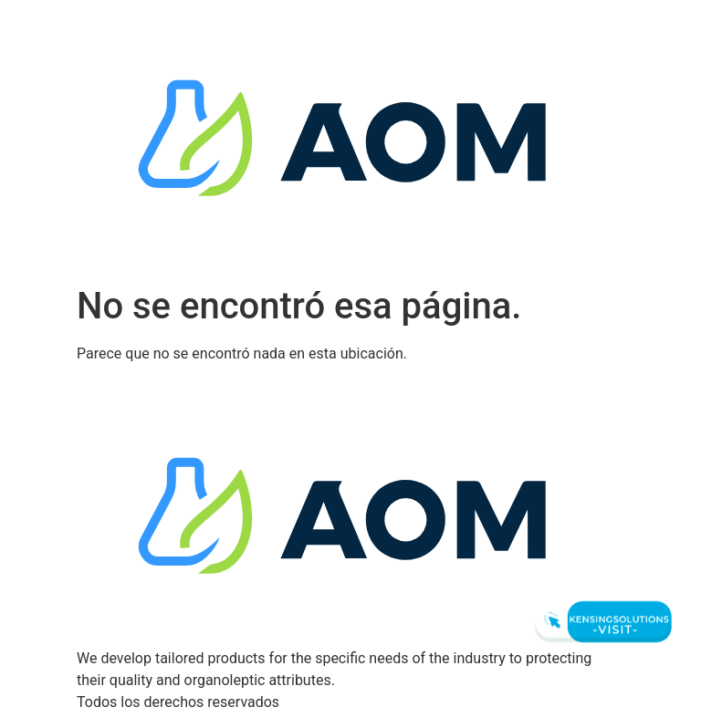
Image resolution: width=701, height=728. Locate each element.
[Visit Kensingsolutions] (601, 622)
